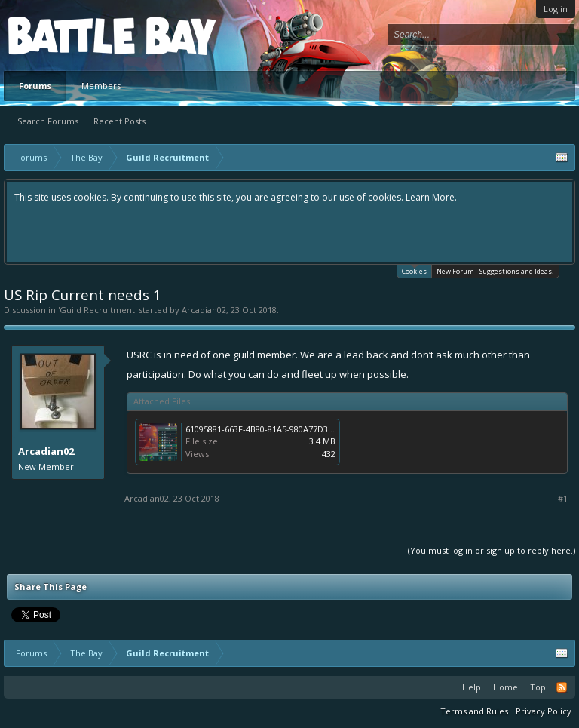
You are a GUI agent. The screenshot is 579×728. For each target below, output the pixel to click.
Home (505, 687)
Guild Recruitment (97, 310)
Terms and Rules (474, 711)
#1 (563, 499)
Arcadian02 (204, 310)
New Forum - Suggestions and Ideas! (495, 271)
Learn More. (431, 197)
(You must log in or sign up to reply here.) (492, 550)
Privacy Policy (544, 711)
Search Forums (48, 121)
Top (538, 687)
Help (472, 687)
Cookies (414, 270)
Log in (556, 9)
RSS (562, 687)
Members (101, 86)
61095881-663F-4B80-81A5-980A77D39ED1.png (275, 429)
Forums (35, 86)
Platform (63, 35)
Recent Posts (119, 121)
